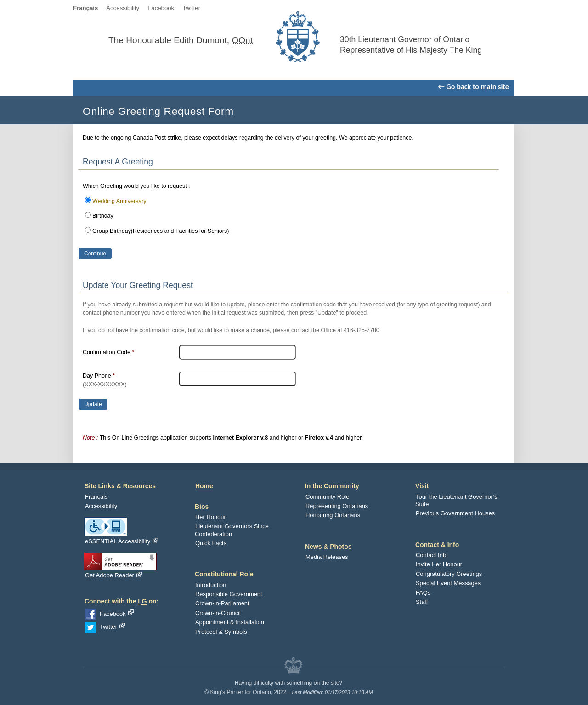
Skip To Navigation (349, 8)
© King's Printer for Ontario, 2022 (245, 692)
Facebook (161, 8)
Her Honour (211, 517)
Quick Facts (211, 543)
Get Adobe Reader (113, 575)
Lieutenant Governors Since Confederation (232, 530)
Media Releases (327, 557)
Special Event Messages (448, 583)
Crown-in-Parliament (222, 603)
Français (96, 497)
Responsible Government (229, 594)
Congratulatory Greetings (449, 574)
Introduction (211, 585)
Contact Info (432, 555)
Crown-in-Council (218, 613)
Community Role (327, 497)
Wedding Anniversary (119, 201)
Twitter (191, 8)
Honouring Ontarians (333, 515)
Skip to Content (299, 8)
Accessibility (123, 8)
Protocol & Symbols (221, 632)
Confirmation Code (108, 352)
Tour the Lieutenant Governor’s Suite (456, 500)
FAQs (423, 593)
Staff (422, 602)
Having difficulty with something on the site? (289, 683)
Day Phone (105, 380)
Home (204, 486)
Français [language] (85, 8)
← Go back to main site (473, 87)
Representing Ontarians (337, 506)
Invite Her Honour (439, 564)
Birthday (103, 216)
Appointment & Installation (230, 622)
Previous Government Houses (455, 513)
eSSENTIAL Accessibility (122, 541)
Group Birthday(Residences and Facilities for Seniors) (161, 231)
